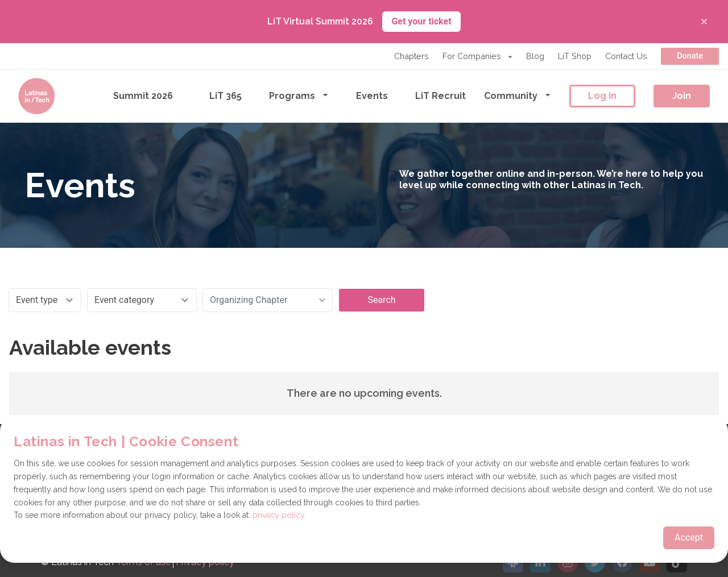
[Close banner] (704, 22)
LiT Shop (575, 56)
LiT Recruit (440, 96)
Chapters (411, 56)
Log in (602, 96)
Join (682, 96)
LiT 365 (226, 96)
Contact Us (626, 56)
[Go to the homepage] (36, 96)
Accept (689, 537)
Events (372, 96)
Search (381, 300)
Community (518, 95)
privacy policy (279, 515)
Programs (299, 95)
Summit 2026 (143, 96)
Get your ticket (421, 21)
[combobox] (268, 300)
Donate (690, 56)
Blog (535, 56)
